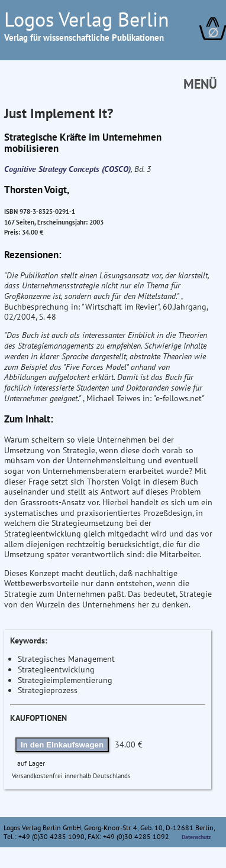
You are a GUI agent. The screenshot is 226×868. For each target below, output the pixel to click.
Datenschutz (196, 837)
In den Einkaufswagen (62, 745)
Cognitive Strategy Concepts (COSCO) (67, 169)
